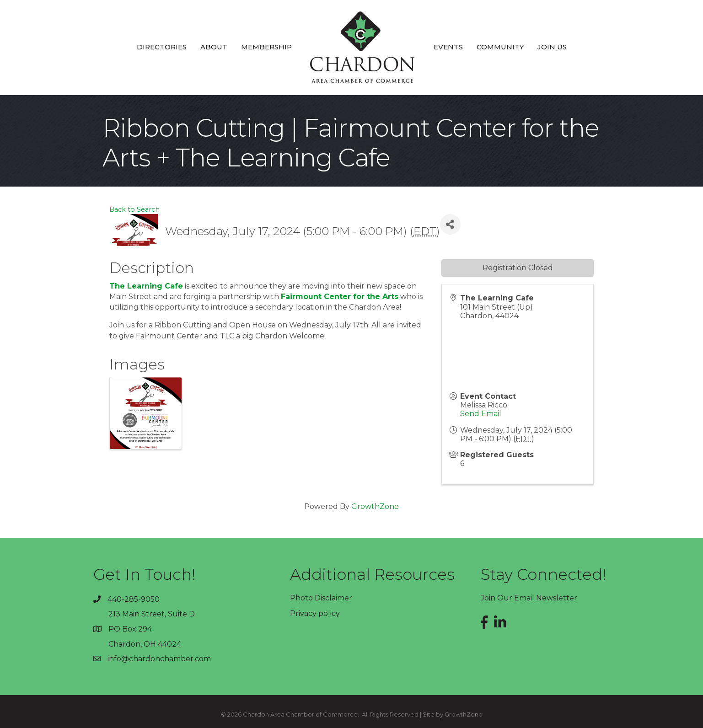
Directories (162, 47)
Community (500, 47)
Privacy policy (315, 613)
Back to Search (134, 209)
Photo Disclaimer (321, 598)
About (214, 47)
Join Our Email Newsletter (529, 598)
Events (448, 47)
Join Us (552, 47)
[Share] (450, 224)
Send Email (481, 414)
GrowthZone (375, 506)
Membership (266, 47)
